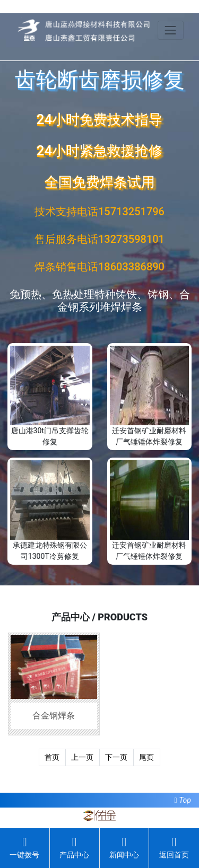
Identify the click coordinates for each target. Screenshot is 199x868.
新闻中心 (124, 847)
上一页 (82, 757)
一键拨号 (24, 847)
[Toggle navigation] (171, 30)
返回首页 (174, 847)
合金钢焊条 (54, 716)
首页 (52, 757)
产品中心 (74, 847)
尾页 (146, 757)
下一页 (116, 757)
